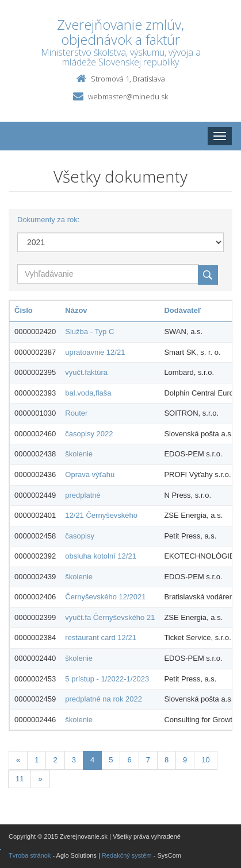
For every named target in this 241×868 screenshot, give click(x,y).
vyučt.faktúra (86, 372)
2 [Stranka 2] (55, 760)
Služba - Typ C (89, 332)
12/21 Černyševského (101, 515)
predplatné (83, 495)
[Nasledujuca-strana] (40, 779)
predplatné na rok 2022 (104, 699)
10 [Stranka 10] (205, 760)
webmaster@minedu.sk (128, 96)
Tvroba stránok (30, 855)
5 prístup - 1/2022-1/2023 (107, 679)
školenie (79, 454)
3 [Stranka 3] (74, 760)
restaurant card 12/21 (101, 638)
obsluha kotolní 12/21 (101, 556)
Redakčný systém (127, 855)
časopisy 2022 (89, 434)
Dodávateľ (182, 310)
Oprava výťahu (90, 474)
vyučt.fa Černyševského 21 (110, 617)
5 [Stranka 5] (111, 760)
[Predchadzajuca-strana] (18, 760)
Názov (76, 310)
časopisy (80, 536)
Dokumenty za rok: (48, 220)
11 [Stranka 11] (20, 779)
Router (76, 413)
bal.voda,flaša (88, 393)
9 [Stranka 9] (185, 760)
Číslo (24, 310)
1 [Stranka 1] (37, 760)
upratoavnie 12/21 (95, 352)
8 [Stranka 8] (167, 760)
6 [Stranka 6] (129, 760)
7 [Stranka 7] (148, 760)
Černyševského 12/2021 (105, 597)
